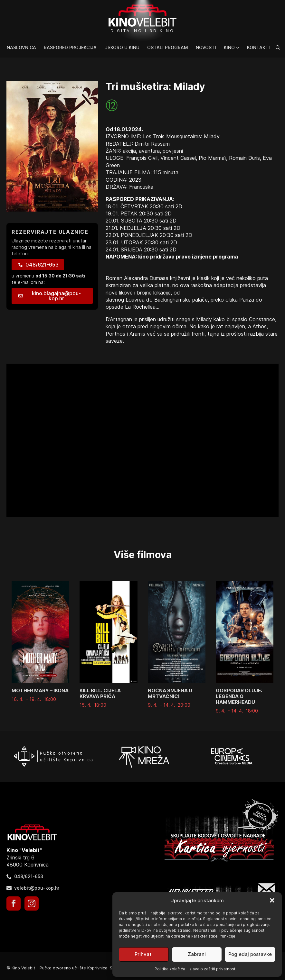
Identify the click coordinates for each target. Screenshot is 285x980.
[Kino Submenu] (239, 48)
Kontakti (258, 47)
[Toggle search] (278, 48)
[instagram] (32, 903)
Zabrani (197, 954)
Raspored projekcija (70, 47)
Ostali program (168, 47)
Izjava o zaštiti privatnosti (212, 969)
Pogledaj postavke (250, 954)
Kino (229, 47)
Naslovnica (21, 47)
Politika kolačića (170, 969)
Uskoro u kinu (122, 47)
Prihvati (144, 954)
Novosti (206, 47)
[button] (272, 900)
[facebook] (14, 903)
